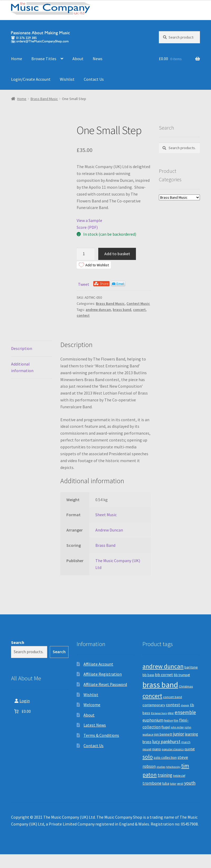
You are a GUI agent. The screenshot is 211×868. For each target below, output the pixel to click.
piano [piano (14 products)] (157, 749)
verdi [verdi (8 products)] (180, 784)
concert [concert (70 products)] (152, 696)
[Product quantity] (86, 254)
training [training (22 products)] (165, 775)
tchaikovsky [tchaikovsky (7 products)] (173, 767)
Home (17, 59)
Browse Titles (44, 59)
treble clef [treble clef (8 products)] (179, 776)
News (98, 59)
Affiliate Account (98, 664)
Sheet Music (106, 515)
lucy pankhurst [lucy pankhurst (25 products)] (166, 742)
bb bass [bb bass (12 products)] (148, 675)
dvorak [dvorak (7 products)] (185, 705)
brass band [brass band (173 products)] (160, 685)
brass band (122, 310)
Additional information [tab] (22, 367)
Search (18, 642)
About (78, 59)
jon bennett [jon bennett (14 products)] (163, 734)
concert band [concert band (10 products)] (173, 697)
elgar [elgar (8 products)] (171, 713)
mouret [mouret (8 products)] (147, 749)
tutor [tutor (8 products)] (173, 784)
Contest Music (138, 303)
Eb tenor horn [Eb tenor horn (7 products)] (159, 713)
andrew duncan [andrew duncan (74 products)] (163, 666)
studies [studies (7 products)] (161, 767)
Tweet (84, 284)
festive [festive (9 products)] (168, 720)
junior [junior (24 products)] (179, 734)
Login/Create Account (31, 79)
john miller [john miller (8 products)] (177, 727)
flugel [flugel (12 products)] (166, 727)
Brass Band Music (44, 99)
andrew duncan (98, 310)
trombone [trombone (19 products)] (152, 783)
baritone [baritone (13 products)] (191, 667)
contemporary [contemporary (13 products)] (154, 705)
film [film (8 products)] (176, 720)
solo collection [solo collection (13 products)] (165, 757)
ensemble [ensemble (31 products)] (185, 712)
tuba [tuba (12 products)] (166, 783)
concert (139, 310)
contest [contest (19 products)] (173, 705)
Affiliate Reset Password (105, 684)
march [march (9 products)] (186, 742)
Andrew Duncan (109, 530)
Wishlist (67, 79)
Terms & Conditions (101, 735)
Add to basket (117, 254)
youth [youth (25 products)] (190, 783)
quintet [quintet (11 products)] (190, 749)
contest (83, 315)
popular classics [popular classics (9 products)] (173, 749)
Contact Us (94, 79)
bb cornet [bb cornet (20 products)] (164, 675)
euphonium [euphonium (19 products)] (153, 720)
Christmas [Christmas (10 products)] (186, 686)
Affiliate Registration (103, 674)
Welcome (92, 705)
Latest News (95, 725)
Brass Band (105, 545)
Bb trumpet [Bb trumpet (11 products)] (182, 675)
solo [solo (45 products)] (148, 757)
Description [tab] (22, 348)
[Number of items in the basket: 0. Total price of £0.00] (22, 711)
